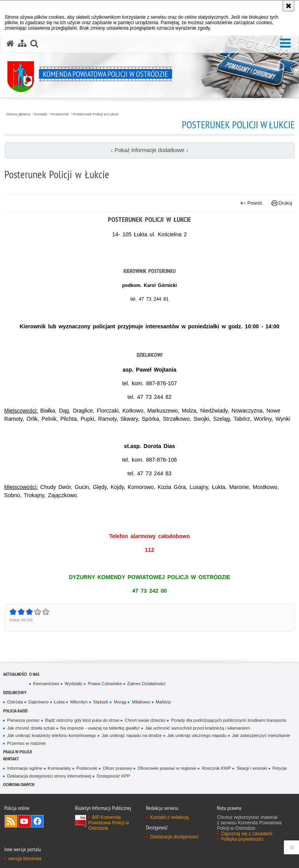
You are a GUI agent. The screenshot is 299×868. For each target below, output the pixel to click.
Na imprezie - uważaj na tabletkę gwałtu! (100, 728)
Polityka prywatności (242, 839)
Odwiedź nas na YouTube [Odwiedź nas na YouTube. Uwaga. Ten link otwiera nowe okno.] (24, 821)
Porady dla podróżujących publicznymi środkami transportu (229, 720)
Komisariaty (59, 768)
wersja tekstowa (25, 859)
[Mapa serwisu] (22, 44)
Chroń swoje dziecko (145, 720)
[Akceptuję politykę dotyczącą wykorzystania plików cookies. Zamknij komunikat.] (288, 6)
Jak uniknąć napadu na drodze (132, 735)
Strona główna (18, 114)
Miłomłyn (79, 702)
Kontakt (41, 114)
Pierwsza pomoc (23, 720)
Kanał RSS (11, 821)
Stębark (101, 702)
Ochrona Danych (19, 784)
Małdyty (163, 702)
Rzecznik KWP (216, 768)
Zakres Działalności (146, 684)
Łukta (60, 702)
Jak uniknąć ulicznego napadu (197, 735)
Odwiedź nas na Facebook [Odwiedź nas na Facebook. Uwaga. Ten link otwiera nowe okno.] (37, 821)
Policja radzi (15, 711)
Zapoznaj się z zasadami (246, 834)
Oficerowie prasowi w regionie (167, 768)
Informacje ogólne (25, 768)
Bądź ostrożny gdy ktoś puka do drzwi (82, 720)
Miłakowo (141, 702)
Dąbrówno (39, 702)
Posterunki (60, 114)
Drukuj (282, 203)
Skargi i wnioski (252, 768)
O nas (34, 674)
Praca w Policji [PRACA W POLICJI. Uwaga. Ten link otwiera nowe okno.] (18, 752)
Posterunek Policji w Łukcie (96, 114)
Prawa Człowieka (105, 684)
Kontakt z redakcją (169, 817)
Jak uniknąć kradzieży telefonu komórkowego (52, 735)
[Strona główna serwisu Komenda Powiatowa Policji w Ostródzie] (10, 44)
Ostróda (15, 702)
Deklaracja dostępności (174, 837)
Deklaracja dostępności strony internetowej (49, 776)
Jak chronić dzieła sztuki (31, 728)
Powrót (251, 203)
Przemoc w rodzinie (26, 743)
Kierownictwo (46, 684)
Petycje (280, 768)
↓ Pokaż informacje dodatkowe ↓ (149, 150)
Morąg (120, 702)
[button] (285, 43)
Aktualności (15, 674)
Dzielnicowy (15, 692)
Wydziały (73, 684)
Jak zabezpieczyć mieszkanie (261, 735)
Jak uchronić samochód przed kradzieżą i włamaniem (198, 728)
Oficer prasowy (118, 768)
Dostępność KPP (113, 776)
